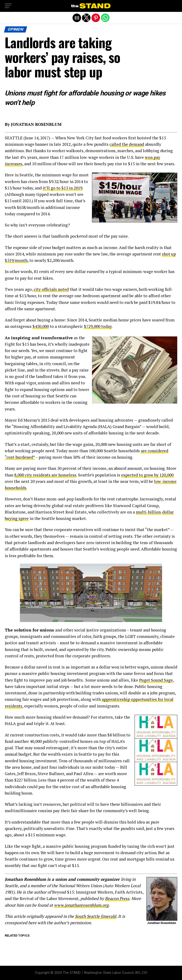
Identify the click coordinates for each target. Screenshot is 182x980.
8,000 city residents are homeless (45, 475)
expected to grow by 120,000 (147, 475)
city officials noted (51, 289)
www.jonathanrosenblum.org (81, 905)
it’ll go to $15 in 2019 (62, 188)
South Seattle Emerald (96, 916)
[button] (8, 6)
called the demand (127, 144)
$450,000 (41, 326)
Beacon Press (117, 898)
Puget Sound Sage (156, 680)
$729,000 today (98, 326)
